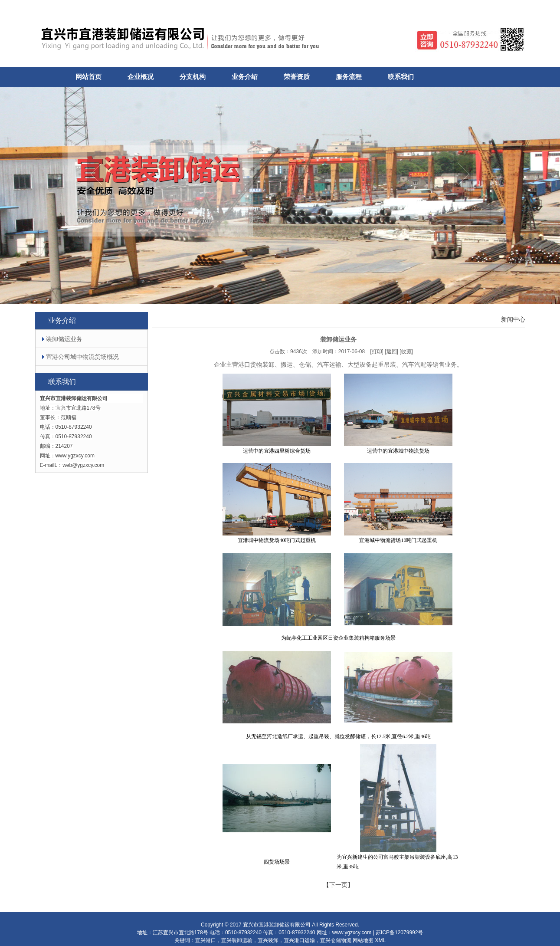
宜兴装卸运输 (237, 940)
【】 (338, 885)
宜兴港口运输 (299, 940)
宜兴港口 (206, 940)
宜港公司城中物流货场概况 (77, 357)
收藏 (406, 351)
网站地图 (363, 940)
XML (381, 940)
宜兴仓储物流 (336, 940)
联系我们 (401, 77)
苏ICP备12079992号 (399, 933)
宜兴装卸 (268, 940)
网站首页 (88, 77)
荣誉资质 (297, 77)
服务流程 (349, 77)
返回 (392, 351)
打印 (377, 351)
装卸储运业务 (59, 339)
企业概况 (141, 77)
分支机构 (193, 77)
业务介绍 (245, 77)
